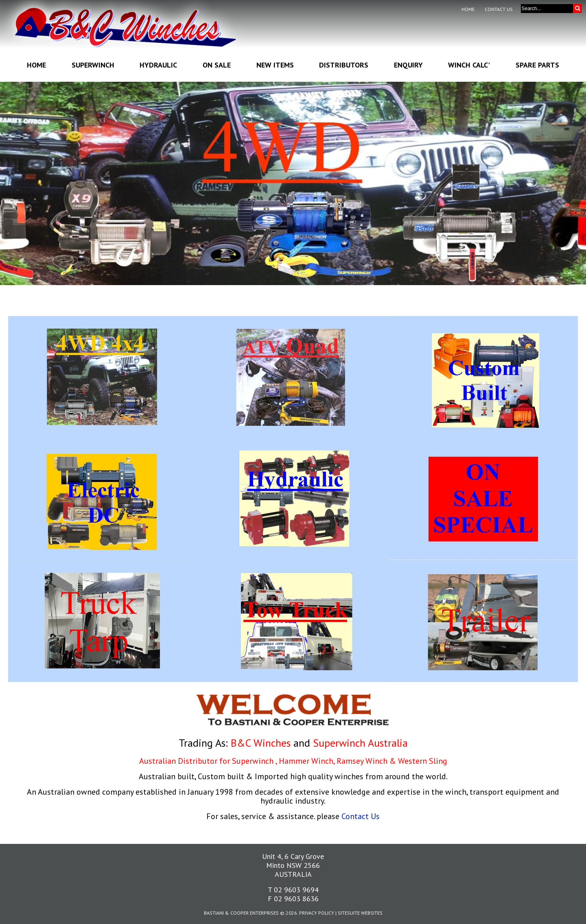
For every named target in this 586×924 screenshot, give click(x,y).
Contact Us (499, 9)
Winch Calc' (469, 65)
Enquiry (408, 65)
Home (468, 9)
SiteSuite (349, 913)
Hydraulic (158, 65)
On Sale (217, 65)
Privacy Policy (317, 913)
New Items (275, 65)
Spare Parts (537, 65)
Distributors (344, 65)
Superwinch (93, 65)
